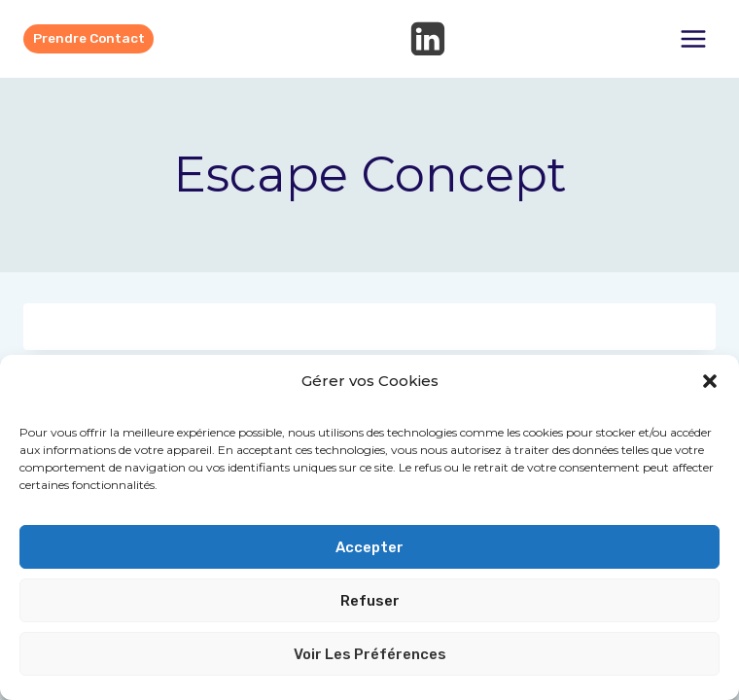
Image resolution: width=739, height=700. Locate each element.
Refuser (370, 601)
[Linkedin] (428, 39)
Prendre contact (89, 38)
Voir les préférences (370, 654)
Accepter (369, 547)
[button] (710, 381)
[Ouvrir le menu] (693, 38)
